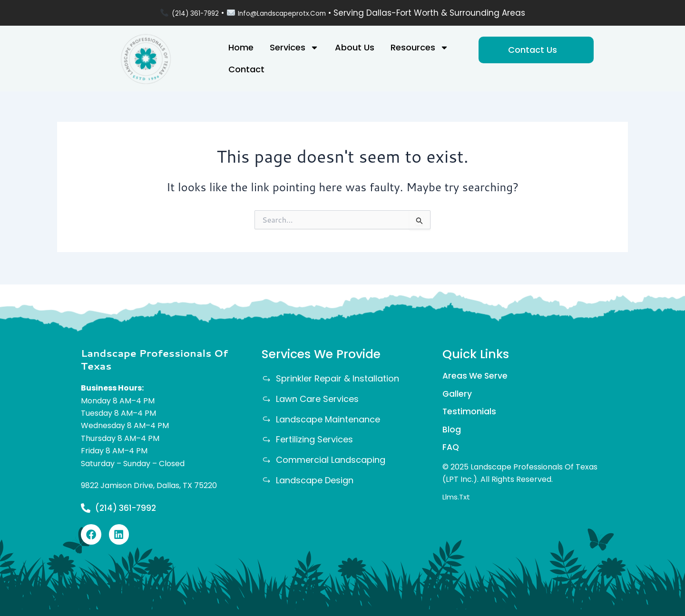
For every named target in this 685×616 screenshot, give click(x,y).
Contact (246, 69)
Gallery (457, 393)
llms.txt (457, 500)
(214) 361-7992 (183, 13)
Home (241, 47)
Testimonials (470, 412)
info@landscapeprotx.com (288, 13)
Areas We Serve (476, 374)
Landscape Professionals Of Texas (154, 357)
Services (294, 48)
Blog (452, 431)
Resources (420, 48)
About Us (355, 47)
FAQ (451, 450)
